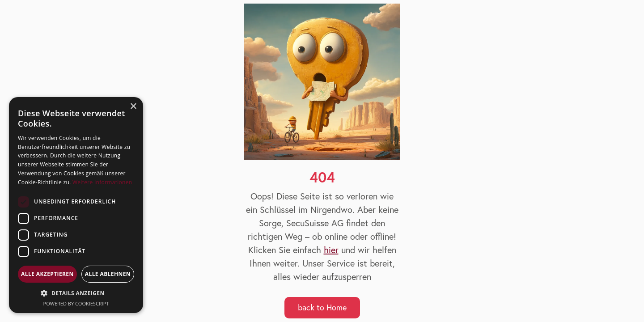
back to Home (322, 307)
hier (331, 250)
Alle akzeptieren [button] (47, 274)
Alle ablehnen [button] (108, 274)
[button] (76, 293)
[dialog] (76, 205)
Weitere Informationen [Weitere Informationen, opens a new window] (102, 182)
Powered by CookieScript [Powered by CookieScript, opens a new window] (76, 303)
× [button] (133, 107)
